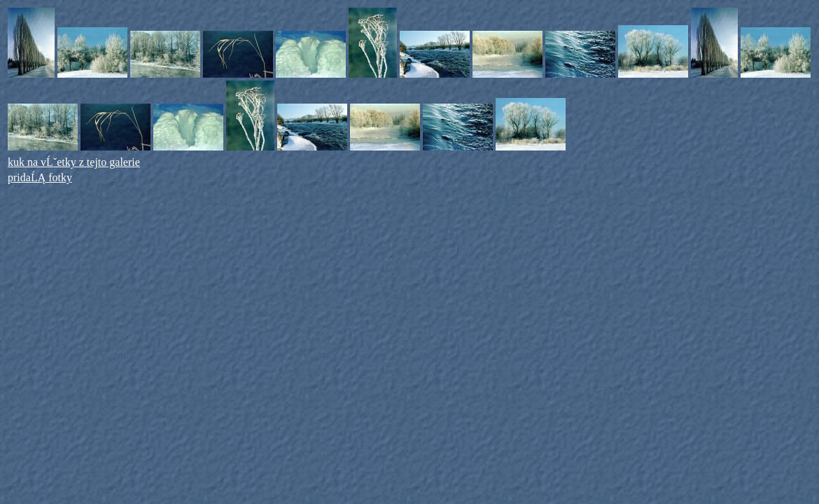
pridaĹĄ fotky (40, 177)
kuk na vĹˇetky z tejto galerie (74, 162)
